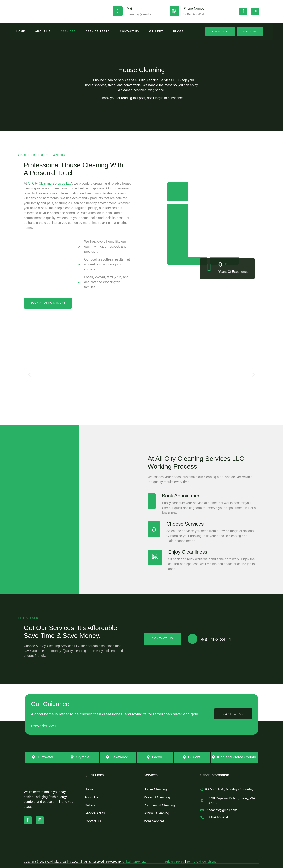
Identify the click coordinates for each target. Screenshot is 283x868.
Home (21, 31)
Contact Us (130, 31)
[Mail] (118, 11)
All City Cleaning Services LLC (50, 183)
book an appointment (48, 303)
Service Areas (98, 31)
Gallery (156, 31)
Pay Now (250, 32)
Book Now (220, 32)
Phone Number (195, 8)
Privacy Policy (175, 862)
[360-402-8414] (192, 639)
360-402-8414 (216, 640)
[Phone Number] (174, 11)
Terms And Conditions (201, 862)
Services (68, 31)
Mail (130, 8)
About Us (43, 31)
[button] (29, 375)
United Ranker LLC (135, 862)
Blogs (178, 31)
